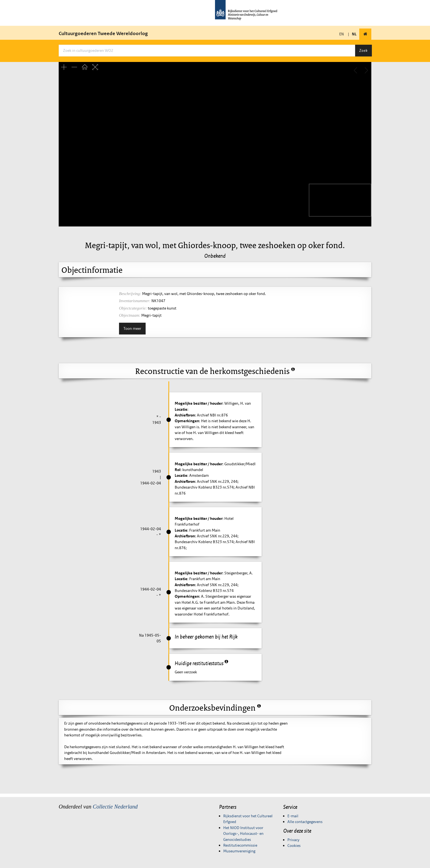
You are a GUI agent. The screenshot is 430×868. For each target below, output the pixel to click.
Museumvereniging (239, 851)
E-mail (293, 816)
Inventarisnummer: (135, 301)
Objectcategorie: (133, 308)
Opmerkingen (187, 421)
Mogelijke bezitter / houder (199, 403)
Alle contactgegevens (305, 822)
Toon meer (132, 328)
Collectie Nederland (115, 807)
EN (342, 34)
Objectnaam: (130, 315)
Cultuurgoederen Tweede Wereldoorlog (103, 33)
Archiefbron (185, 415)
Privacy (293, 840)
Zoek (363, 50)
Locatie (181, 409)
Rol (178, 470)
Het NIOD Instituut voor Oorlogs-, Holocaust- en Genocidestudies (243, 834)
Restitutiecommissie (240, 845)
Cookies (294, 846)
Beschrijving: (130, 294)
